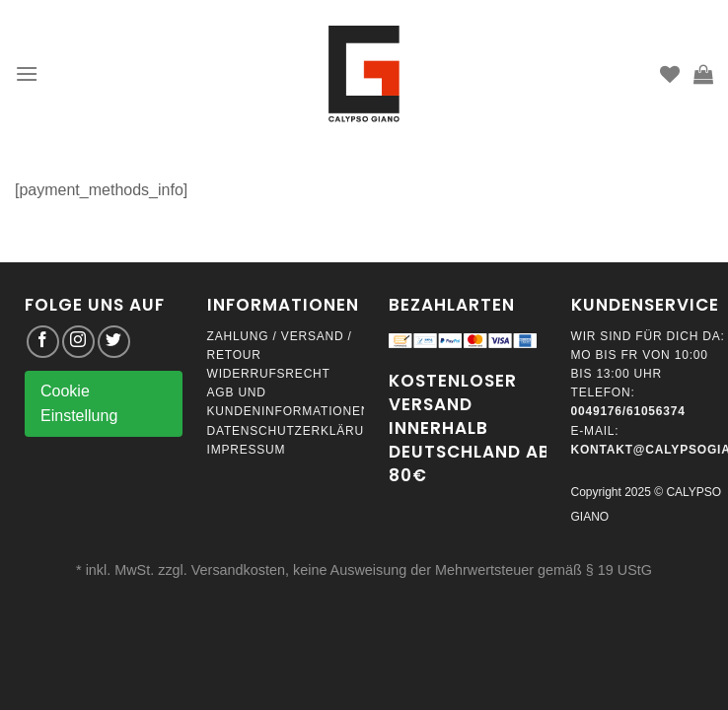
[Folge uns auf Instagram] (78, 342)
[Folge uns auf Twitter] (114, 342)
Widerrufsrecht (269, 374)
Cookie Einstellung (79, 404)
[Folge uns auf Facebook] (43, 342)
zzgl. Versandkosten (221, 570)
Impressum (247, 450)
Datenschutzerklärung (295, 431)
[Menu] (27, 73)
